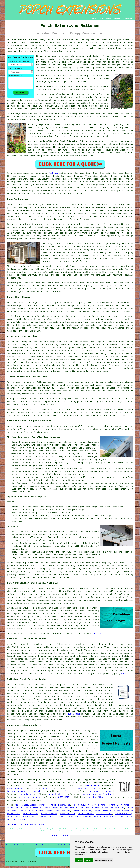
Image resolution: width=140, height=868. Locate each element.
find (16, 644)
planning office (77, 114)
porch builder (45, 117)
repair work (112, 316)
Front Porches (104, 814)
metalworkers (92, 785)
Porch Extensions (60, 805)
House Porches (33, 808)
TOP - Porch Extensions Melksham (25, 825)
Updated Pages (41, 845)
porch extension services (49, 720)
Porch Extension (16, 820)
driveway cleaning (101, 791)
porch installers (60, 185)
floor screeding (16, 788)
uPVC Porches (99, 805)
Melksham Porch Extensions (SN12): (27, 40)
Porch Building (82, 811)
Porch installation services (80, 662)
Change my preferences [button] (103, 860)
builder (53, 59)
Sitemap (9, 845)
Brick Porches (103, 811)
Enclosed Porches (90, 808)
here (124, 674)
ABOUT (108, 19)
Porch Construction (113, 808)
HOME (94, 19)
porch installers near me (115, 769)
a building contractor (83, 788)
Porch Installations (58, 811)
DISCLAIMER (127, 19)
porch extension (31, 42)
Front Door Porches (121, 805)
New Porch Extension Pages (24, 845)
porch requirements (99, 711)
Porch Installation (26, 805)
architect (101, 65)
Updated (59, 845)
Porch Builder (81, 805)
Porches (98, 633)
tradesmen (97, 783)
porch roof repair (29, 306)
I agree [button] (79, 860)
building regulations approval (112, 128)
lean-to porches (47, 702)
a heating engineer (30, 797)
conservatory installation (97, 794)
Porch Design (14, 808)
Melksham (53, 173)
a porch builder (23, 785)
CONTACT (117, 19)
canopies (62, 426)
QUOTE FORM (74, 714)
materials (47, 76)
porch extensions (63, 699)
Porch (10, 173)
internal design (99, 86)
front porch (82, 345)
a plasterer (25, 794)
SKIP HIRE (64, 797)
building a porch (35, 45)
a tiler (48, 788)
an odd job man (57, 794)
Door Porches (101, 817)
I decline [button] (88, 860)
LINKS (101, 19)
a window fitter (96, 797)
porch (34, 588)
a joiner (67, 791)
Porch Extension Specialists (60, 808)
